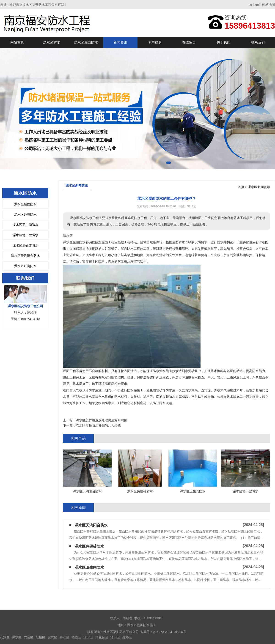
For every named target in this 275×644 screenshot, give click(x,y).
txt (250, 5)
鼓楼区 (41, 637)
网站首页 (17, 42)
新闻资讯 (120, 42)
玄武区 (52, 637)
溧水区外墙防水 (25, 214)
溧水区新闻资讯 (259, 187)
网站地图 (269, 5)
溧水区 (17, 637)
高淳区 (5, 637)
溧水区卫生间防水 (25, 225)
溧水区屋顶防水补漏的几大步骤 (98, 425)
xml (257, 5)
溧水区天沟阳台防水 (25, 256)
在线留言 (189, 42)
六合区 (29, 637)
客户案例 (155, 42)
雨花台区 (102, 637)
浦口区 (115, 637)
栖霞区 (76, 637)
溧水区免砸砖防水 (25, 245)
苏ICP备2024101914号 (169, 632)
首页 (241, 187)
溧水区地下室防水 (25, 235)
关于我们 (223, 42)
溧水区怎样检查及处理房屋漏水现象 (102, 420)
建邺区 (127, 637)
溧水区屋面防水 (86, 42)
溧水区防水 (52, 42)
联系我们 (258, 42)
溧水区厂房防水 (25, 266)
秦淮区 (64, 637)
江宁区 (88, 637)
